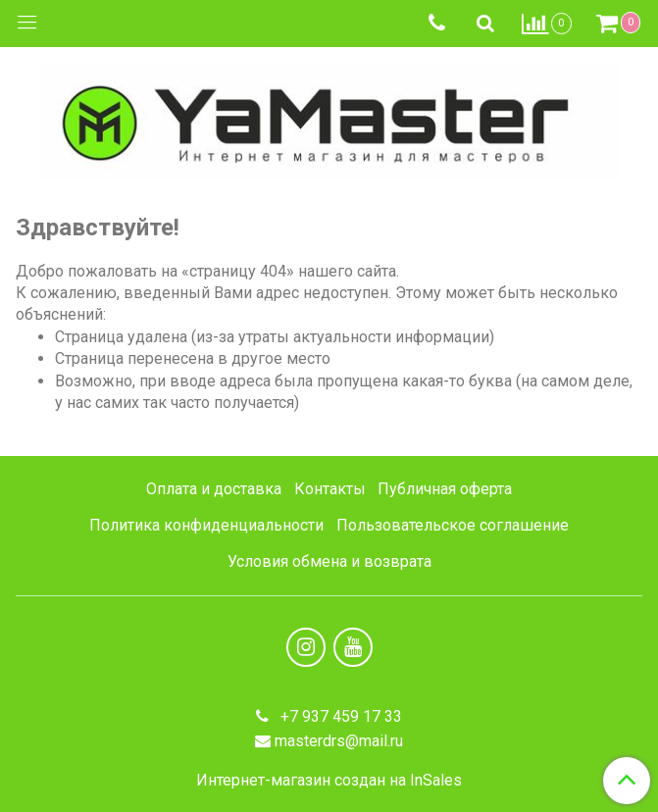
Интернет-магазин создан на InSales (329, 781)
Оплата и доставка (214, 489)
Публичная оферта (445, 489)
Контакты (330, 489)
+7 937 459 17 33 (339, 716)
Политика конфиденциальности (206, 525)
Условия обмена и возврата (329, 561)
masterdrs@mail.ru (339, 741)
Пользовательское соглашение (453, 525)
